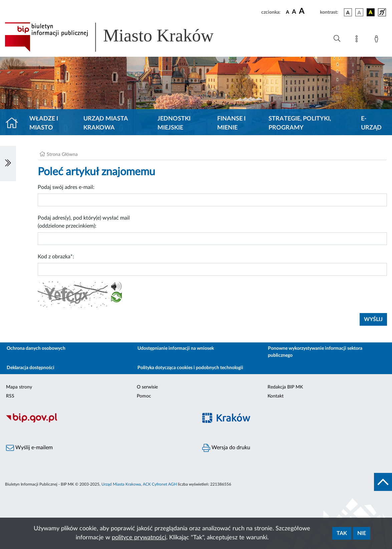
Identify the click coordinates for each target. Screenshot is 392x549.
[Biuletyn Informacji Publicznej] (98, 422)
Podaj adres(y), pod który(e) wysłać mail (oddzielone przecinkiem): (84, 222)
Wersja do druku (226, 448)
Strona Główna (62, 155)
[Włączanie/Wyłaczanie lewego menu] (8, 164)
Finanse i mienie (231, 123)
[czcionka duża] (308, 11)
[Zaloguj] (378, 40)
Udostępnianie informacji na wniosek (176, 348)
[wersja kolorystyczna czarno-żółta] (371, 12)
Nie (362, 533)
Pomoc (144, 396)
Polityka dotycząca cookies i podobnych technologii (190, 368)
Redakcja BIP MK (285, 387)
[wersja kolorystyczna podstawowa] (348, 12)
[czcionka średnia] (294, 12)
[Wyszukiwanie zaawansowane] (337, 39)
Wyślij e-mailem (29, 448)
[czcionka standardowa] (288, 12)
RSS (10, 396)
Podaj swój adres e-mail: (66, 187)
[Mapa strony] (358, 40)
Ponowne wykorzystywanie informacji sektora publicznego (315, 352)
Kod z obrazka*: (56, 257)
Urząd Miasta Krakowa (106, 123)
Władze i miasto (44, 123)
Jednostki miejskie (174, 123)
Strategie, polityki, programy (300, 123)
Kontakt (276, 396)
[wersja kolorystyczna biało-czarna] (359, 12)
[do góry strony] (383, 482)
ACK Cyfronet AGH (160, 484)
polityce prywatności (139, 538)
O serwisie (147, 387)
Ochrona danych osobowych (36, 348)
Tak (342, 533)
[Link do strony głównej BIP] (119, 37)
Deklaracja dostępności (31, 368)
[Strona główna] (15, 123)
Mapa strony (19, 387)
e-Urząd (371, 123)
